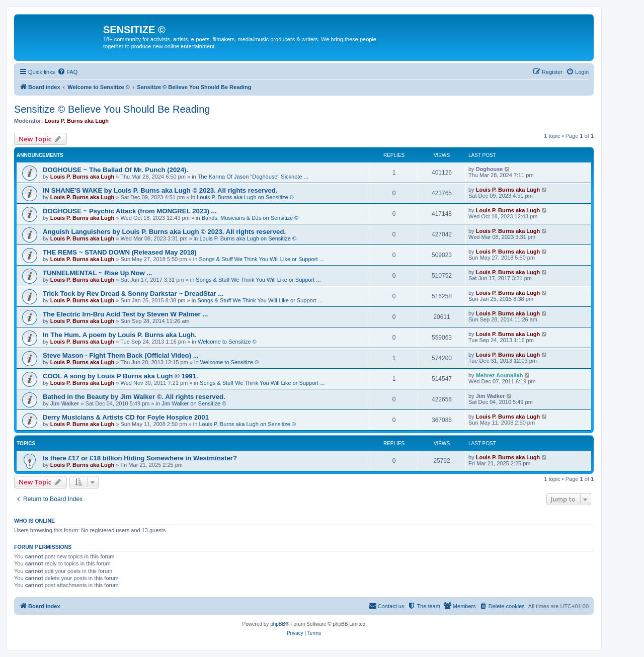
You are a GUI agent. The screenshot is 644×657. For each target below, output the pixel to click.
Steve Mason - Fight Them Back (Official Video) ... (121, 355)
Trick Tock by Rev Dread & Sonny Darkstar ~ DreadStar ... (133, 294)
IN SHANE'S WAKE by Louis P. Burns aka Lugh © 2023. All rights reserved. (160, 190)
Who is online (34, 521)
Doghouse (490, 169)
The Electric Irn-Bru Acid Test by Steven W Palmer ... (125, 314)
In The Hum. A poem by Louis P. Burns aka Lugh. (120, 335)
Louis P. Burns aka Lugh (77, 121)
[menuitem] (67, 72)
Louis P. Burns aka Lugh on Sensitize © (245, 197)
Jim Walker (65, 403)
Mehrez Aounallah (500, 375)
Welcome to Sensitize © (227, 342)
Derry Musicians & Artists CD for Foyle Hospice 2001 (126, 417)
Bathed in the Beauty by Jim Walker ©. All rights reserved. (134, 397)
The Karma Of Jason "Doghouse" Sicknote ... (253, 177)
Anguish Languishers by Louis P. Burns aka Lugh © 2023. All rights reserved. (164, 232)
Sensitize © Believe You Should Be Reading (112, 109)
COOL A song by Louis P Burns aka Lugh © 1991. (120, 376)
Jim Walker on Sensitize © (194, 403)
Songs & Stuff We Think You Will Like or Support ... (261, 259)
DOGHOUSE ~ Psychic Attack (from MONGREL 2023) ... (130, 211)
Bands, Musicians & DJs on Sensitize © (250, 218)
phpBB (278, 624)
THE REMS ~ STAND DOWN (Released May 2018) (120, 252)
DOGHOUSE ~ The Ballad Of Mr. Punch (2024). (115, 170)
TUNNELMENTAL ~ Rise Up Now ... (97, 273)
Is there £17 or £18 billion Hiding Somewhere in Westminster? (140, 458)
